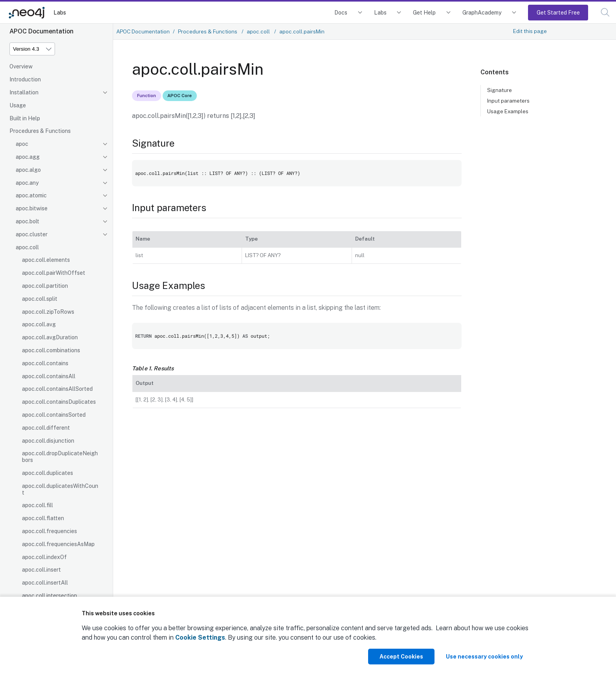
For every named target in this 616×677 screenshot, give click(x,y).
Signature (500, 90)
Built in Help (25, 118)
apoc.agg (28, 157)
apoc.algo (28, 170)
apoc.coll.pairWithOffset (54, 273)
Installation (24, 92)
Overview (21, 66)
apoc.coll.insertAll (45, 583)
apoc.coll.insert (41, 570)
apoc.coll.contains (45, 363)
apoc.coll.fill (38, 505)
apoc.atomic (31, 195)
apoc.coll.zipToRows (48, 312)
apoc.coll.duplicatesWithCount (60, 489)
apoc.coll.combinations (51, 350)
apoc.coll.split (40, 299)
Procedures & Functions (40, 131)
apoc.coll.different (46, 428)
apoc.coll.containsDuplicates (59, 402)
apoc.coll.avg (39, 324)
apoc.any (27, 183)
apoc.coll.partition (45, 286)
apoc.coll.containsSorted (54, 415)
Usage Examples (508, 111)
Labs (60, 12)
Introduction (25, 79)
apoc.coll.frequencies (49, 531)
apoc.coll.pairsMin (302, 31)
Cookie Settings (200, 637)
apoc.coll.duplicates (48, 473)
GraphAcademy (482, 12)
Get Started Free (558, 12)
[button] (605, 12)
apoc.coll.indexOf (44, 557)
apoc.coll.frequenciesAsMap (58, 544)
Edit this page (530, 31)
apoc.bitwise (32, 208)
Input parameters (508, 101)
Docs (341, 12)
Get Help (424, 12)
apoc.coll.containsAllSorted (57, 389)
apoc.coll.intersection (49, 596)
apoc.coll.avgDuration (50, 337)
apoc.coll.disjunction (48, 441)
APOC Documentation (143, 31)
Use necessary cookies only (484, 657)
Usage (18, 105)
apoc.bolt (27, 221)
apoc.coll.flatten (43, 518)
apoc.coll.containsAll (49, 376)
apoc (22, 144)
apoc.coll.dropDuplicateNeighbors (60, 457)
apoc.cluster (32, 234)
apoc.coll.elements (46, 260)
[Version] (32, 49)
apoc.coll (27, 247)
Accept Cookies (401, 657)
